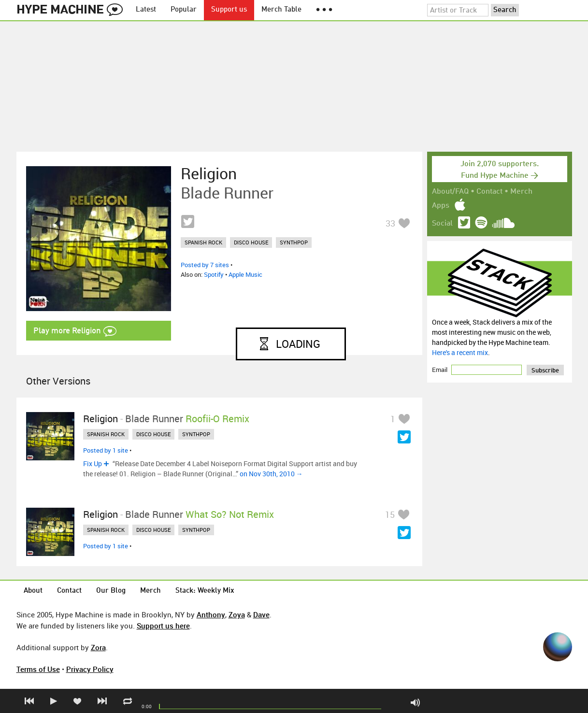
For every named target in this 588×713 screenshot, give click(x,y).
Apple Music (245, 274)
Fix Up (93, 463)
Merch (521, 192)
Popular (184, 10)
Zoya (237, 614)
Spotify (214, 274)
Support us (229, 10)
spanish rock (203, 242)
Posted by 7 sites (205, 265)
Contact (489, 192)
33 (390, 223)
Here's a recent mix (460, 352)
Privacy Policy (90, 669)
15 (390, 514)
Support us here (163, 626)
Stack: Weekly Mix (205, 591)
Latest (146, 10)
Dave (261, 614)
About (33, 591)
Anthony (211, 614)
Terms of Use (38, 669)
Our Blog (111, 591)
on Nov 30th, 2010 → (271, 474)
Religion (209, 173)
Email (440, 370)
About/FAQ (450, 192)
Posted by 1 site (106, 450)
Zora (98, 647)
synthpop (294, 242)
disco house (251, 242)
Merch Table (281, 10)
